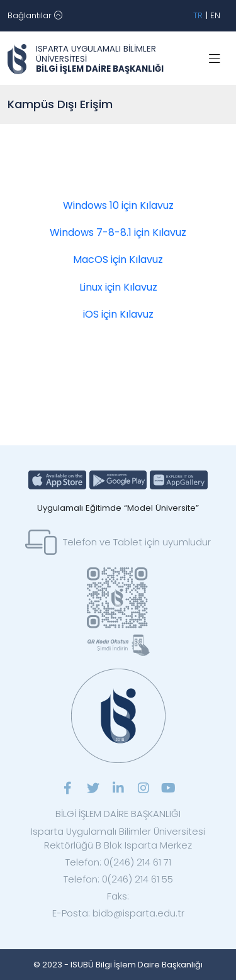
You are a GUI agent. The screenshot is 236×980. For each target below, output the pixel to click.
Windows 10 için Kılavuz (118, 205)
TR (198, 15)
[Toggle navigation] (35, 16)
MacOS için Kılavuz (118, 259)
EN (215, 15)
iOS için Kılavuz (118, 314)
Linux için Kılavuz (118, 287)
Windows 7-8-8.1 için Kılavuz (118, 232)
